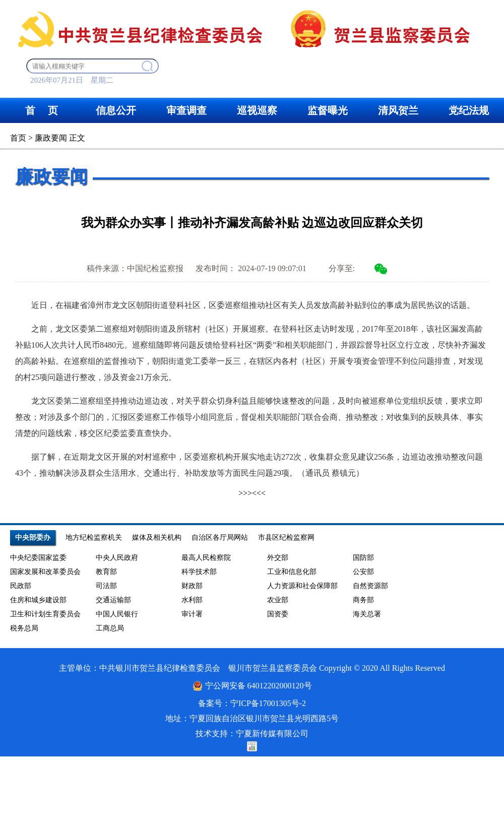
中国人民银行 (117, 614)
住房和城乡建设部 (38, 600)
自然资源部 (370, 586)
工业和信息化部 (292, 572)
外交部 (278, 558)
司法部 (106, 586)
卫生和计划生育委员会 (45, 614)
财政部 (192, 586)
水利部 (192, 600)
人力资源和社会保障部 (302, 586)
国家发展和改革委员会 (45, 572)
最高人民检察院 (206, 558)
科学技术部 (199, 572)
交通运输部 (113, 600)
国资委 (278, 614)
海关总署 (367, 614)
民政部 (21, 586)
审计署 (192, 614)
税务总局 (24, 628)
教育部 (106, 572)
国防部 (363, 558)
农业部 (278, 600)
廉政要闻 (51, 138)
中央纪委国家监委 (38, 558)
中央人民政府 (117, 558)
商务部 (363, 600)
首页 (18, 138)
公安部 (363, 572)
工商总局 (110, 628)
